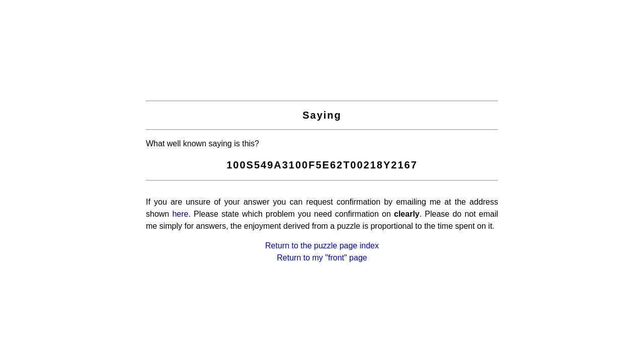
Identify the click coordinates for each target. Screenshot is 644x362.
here (180, 214)
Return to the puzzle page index (322, 246)
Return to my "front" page (322, 258)
